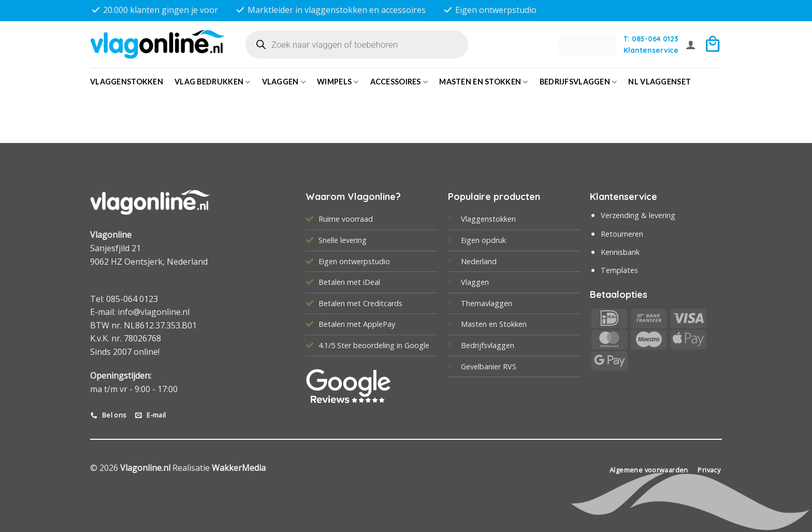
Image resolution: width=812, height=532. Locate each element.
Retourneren (622, 234)
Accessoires (399, 82)
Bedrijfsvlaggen (488, 345)
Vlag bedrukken (213, 82)
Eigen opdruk (483, 240)
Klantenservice (651, 50)
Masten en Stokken (483, 82)
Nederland (479, 261)
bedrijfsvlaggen (578, 82)
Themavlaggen (487, 303)
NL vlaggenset (659, 82)
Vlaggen (284, 82)
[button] (691, 45)
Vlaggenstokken (127, 82)
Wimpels (338, 82)
